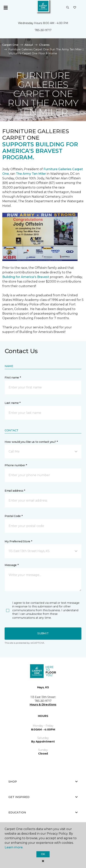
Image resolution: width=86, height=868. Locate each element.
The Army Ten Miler (31, 174)
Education (43, 812)
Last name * (13, 403)
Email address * (15, 491)
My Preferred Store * (18, 541)
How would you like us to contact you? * (31, 442)
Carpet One (10, 45)
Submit (43, 633)
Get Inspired (43, 797)
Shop (43, 782)
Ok (43, 854)
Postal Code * (14, 516)
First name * (13, 378)
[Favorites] (75, 8)
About (29, 45)
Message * (11, 565)
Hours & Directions (43, 705)
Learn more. (14, 847)
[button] (68, 8)
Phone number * (16, 465)
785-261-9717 (43, 30)
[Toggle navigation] (6, 8)
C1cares (44, 45)
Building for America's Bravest (26, 277)
